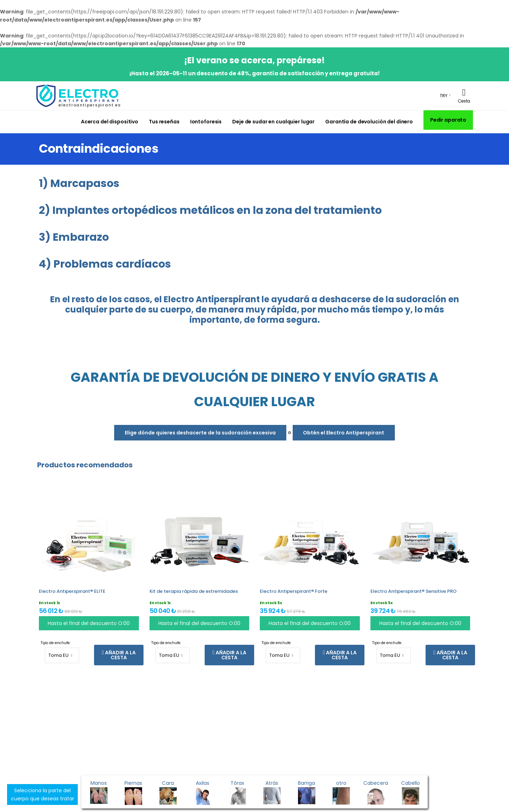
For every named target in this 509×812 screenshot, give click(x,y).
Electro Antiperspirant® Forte (294, 591)
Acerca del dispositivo (110, 122)
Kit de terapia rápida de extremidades (194, 591)
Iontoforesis (206, 122)
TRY (444, 96)
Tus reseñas (164, 122)
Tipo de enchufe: (55, 643)
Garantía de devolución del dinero (369, 122)
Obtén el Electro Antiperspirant (344, 433)
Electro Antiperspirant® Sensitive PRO (414, 591)
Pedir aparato (448, 120)
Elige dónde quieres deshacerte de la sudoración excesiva (200, 433)
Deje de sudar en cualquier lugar (273, 122)
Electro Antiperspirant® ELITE (72, 591)
